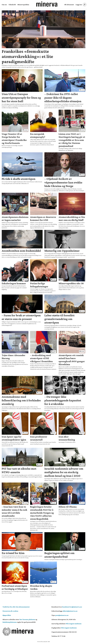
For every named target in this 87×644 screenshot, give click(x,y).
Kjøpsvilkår (7, 615)
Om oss (4, 5)
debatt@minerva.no (70, 611)
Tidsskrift (12, 5)
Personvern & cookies (10, 611)
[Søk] (85, 5)
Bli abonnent (69, 5)
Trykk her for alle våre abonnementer (16, 607)
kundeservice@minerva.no (72, 607)
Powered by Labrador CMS (44, 642)
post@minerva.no (62, 615)
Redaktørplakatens (10, 622)
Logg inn (79, 5)
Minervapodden (23, 5)
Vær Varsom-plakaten (27, 619)
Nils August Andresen (74, 624)
